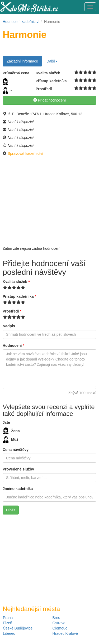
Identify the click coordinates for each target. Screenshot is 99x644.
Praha (8, 618)
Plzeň (8, 623)
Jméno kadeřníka (18, 489)
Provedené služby (18, 469)
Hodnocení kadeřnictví (21, 22)
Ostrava (59, 623)
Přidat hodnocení (50, 100)
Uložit (11, 510)
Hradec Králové (65, 633)
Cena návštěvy (16, 450)
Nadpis (9, 326)
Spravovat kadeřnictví (25, 153)
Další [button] (52, 61)
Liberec (9, 633)
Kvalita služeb (16, 282)
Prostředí (12, 311)
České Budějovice (18, 628)
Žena (11, 431)
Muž (11, 440)
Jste (6, 422)
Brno (56, 618)
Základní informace (22, 61)
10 (94, 73)
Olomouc (60, 628)
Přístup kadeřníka (19, 296)
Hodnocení (13, 345)
